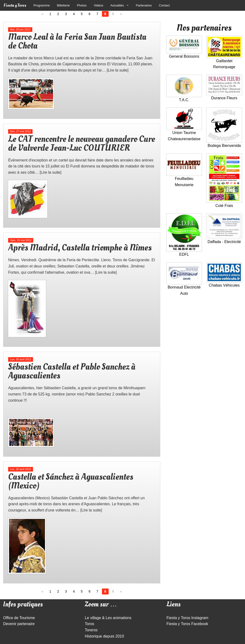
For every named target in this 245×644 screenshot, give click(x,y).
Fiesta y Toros (15, 5)
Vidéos (99, 5)
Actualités (117, 5)
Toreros (91, 630)
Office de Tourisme (19, 618)
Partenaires (144, 5)
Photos (82, 5)
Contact (164, 5)
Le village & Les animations (108, 618)
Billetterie (63, 5)
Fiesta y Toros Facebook (187, 624)
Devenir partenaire (19, 624)
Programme (42, 5)
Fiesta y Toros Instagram (187, 618)
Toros (89, 624)
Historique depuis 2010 (104, 636)
